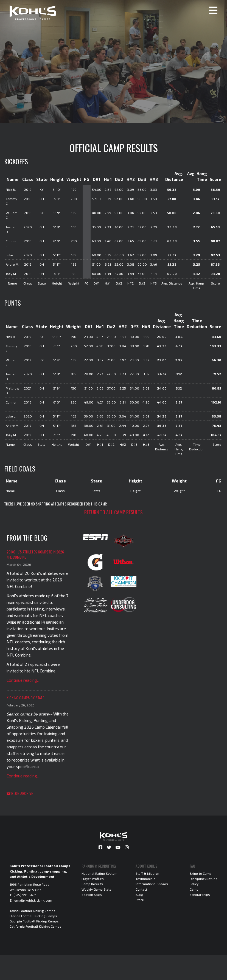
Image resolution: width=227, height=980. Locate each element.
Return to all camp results (114, 512)
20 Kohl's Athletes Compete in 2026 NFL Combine (35, 554)
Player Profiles (93, 879)
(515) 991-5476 (25, 895)
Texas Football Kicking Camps (33, 911)
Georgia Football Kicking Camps (34, 921)
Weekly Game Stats (96, 889)
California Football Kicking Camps (36, 926)
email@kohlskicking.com (33, 900)
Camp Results (92, 884)
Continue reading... (23, 680)
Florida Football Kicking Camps (33, 916)
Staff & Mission (147, 873)
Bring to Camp (201, 873)
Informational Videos (152, 884)
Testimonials (146, 879)
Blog (139, 894)
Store (140, 900)
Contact (141, 889)
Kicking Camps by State (25, 698)
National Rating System (100, 873)
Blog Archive (20, 793)
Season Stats (92, 894)
